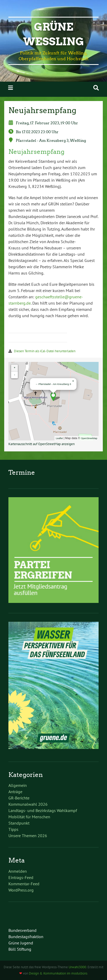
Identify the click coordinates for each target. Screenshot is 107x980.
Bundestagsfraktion (26, 937)
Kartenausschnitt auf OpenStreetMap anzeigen (42, 444)
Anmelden (18, 871)
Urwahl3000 (77, 967)
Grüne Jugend (21, 943)
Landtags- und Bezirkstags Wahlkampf (43, 810)
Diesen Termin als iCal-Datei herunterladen (45, 351)
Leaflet (59, 438)
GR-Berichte (19, 798)
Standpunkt (19, 823)
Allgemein (18, 785)
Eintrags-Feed (21, 877)
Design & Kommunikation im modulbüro (58, 973)
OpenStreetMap (89, 438)
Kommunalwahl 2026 (28, 804)
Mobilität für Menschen (29, 817)
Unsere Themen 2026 (28, 836)
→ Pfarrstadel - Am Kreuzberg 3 (53, 384)
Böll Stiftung (20, 949)
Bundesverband (22, 930)
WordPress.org (21, 890)
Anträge (15, 792)
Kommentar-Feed (24, 884)
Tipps (13, 829)
